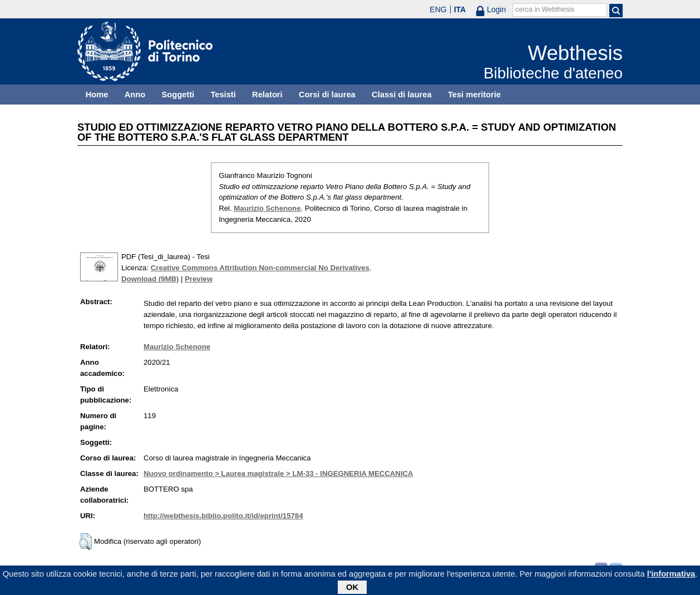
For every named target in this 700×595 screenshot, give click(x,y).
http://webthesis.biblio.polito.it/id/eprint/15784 (223, 516)
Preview (199, 279)
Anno (135, 95)
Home (97, 95)
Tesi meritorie (474, 95)
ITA (460, 9)
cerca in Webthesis (545, 9)
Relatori (267, 95)
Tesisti (223, 95)
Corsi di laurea (327, 95)
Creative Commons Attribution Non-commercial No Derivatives (260, 268)
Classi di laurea (402, 95)
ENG (438, 9)
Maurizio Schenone (267, 208)
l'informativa (671, 576)
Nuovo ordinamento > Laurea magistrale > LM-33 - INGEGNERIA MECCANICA (278, 473)
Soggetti (178, 95)
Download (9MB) (150, 279)
